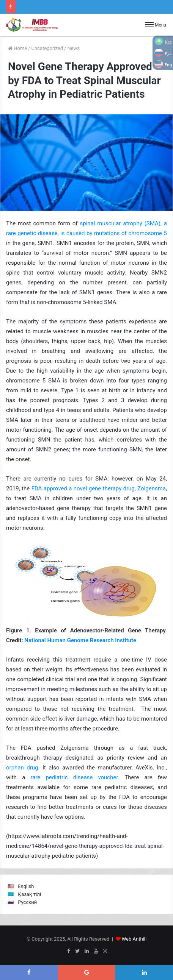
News (73, 48)
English (26, 886)
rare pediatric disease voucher (74, 777)
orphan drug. (23, 768)
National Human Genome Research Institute (80, 640)
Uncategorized (47, 48)
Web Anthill (134, 939)
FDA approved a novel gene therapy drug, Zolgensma (99, 488)
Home (17, 48)
